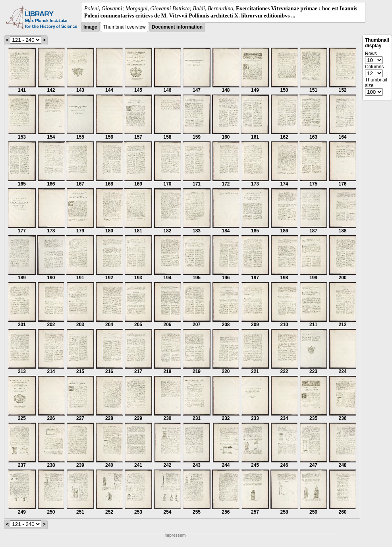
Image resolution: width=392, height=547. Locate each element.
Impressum (175, 535)
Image (90, 27)
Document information (177, 27)
